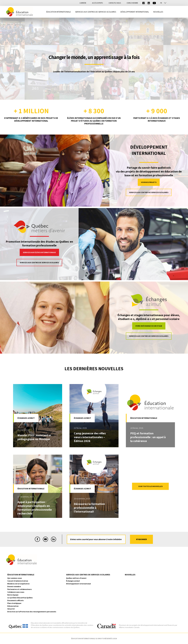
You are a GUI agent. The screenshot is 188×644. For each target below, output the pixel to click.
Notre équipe (13, 595)
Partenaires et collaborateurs (20, 589)
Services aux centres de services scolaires (149, 192)
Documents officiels (15, 600)
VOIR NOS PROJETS (149, 182)
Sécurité (11, 609)
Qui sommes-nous (15, 578)
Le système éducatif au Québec (20, 598)
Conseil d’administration (18, 581)
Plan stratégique (14, 603)
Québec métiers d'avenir (76, 578)
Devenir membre (14, 586)
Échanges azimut (73, 581)
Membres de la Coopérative (18, 584)
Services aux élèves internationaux (39, 252)
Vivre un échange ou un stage (149, 326)
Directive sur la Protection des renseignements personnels (32, 612)
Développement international (78, 584)
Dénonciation (13, 606)
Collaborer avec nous (16, 592)
